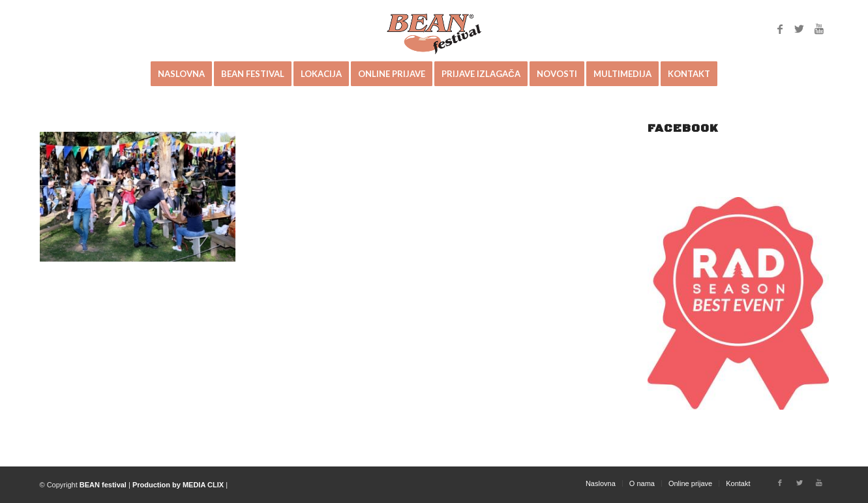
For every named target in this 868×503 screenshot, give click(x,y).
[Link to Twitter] (800, 29)
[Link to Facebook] (780, 29)
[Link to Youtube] (819, 29)
